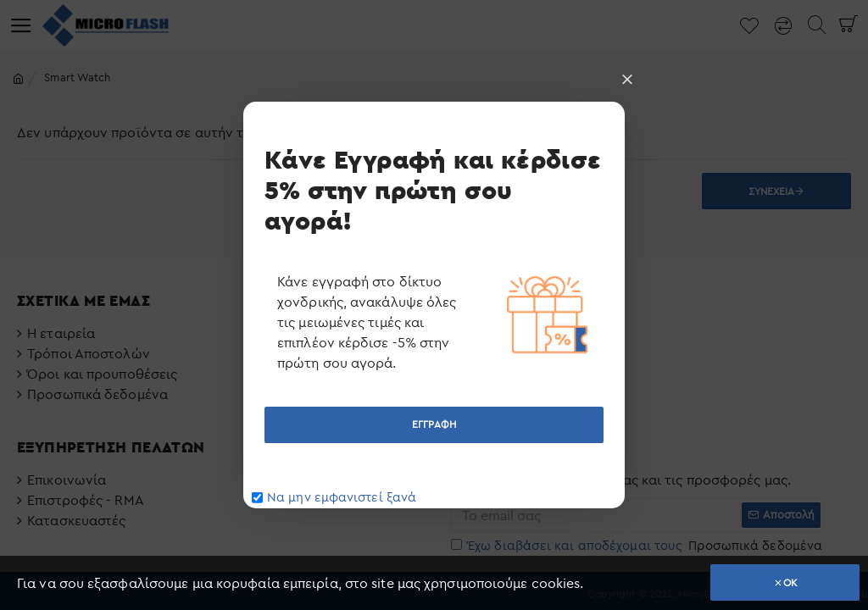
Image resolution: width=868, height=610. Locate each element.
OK (790, 582)
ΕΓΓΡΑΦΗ (434, 424)
